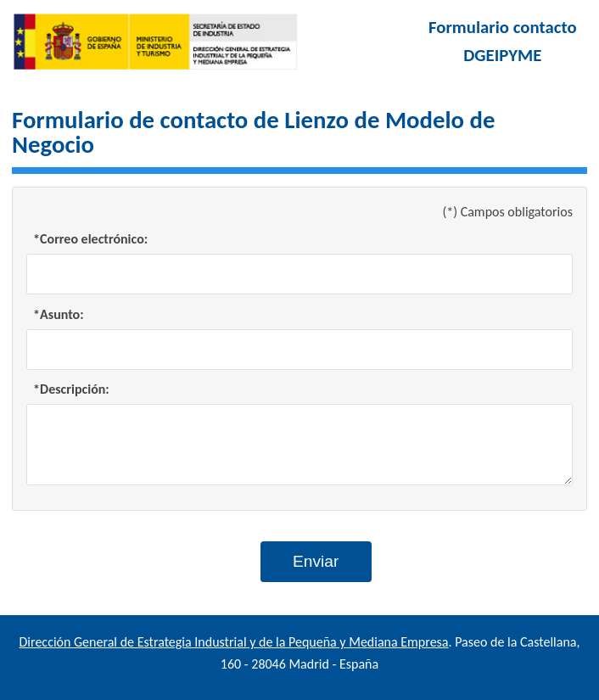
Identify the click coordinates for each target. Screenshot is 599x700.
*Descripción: (71, 389)
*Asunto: (58, 314)
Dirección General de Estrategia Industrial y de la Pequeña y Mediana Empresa (234, 642)
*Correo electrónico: (90, 239)
